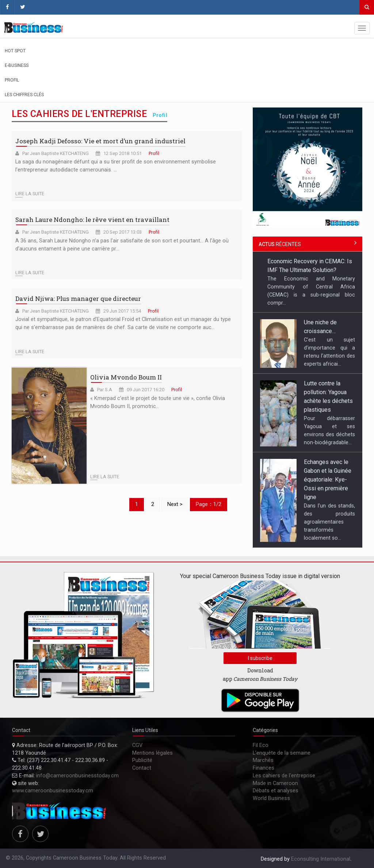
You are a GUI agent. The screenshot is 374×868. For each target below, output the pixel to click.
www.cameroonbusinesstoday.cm (53, 791)
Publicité (142, 760)
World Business (271, 798)
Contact (142, 768)
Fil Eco (261, 745)
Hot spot (15, 51)
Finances (264, 768)
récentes (280, 244)
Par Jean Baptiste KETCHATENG (56, 153)
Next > (175, 504)
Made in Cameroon (275, 783)
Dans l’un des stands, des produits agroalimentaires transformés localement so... (329, 522)
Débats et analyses (276, 791)
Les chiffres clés (24, 95)
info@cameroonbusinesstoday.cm (77, 776)
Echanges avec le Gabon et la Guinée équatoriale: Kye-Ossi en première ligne (328, 480)
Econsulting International (321, 859)
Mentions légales (152, 753)
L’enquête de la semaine (282, 753)
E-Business (17, 65)
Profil (12, 80)
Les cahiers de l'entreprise (284, 776)
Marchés (263, 760)
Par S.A (105, 390)
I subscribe (260, 658)
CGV (137, 745)
